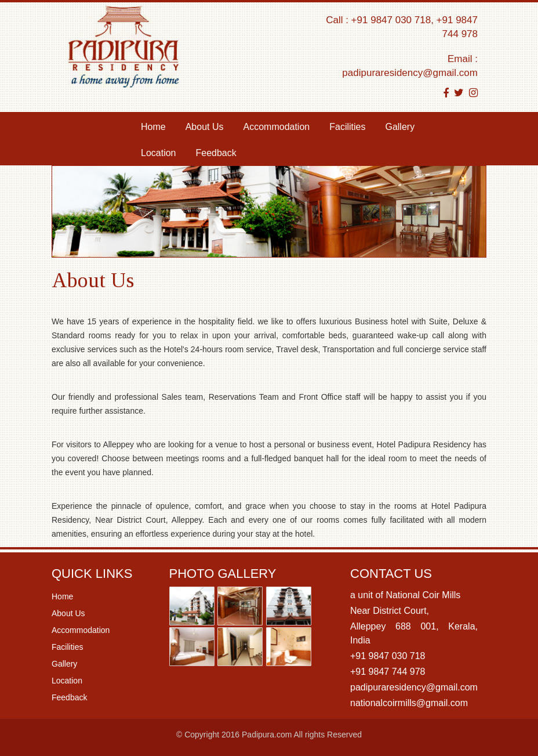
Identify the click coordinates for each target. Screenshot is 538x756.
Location (159, 153)
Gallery (400, 127)
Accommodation (277, 127)
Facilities (347, 127)
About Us (205, 127)
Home (158, 126)
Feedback (216, 153)
